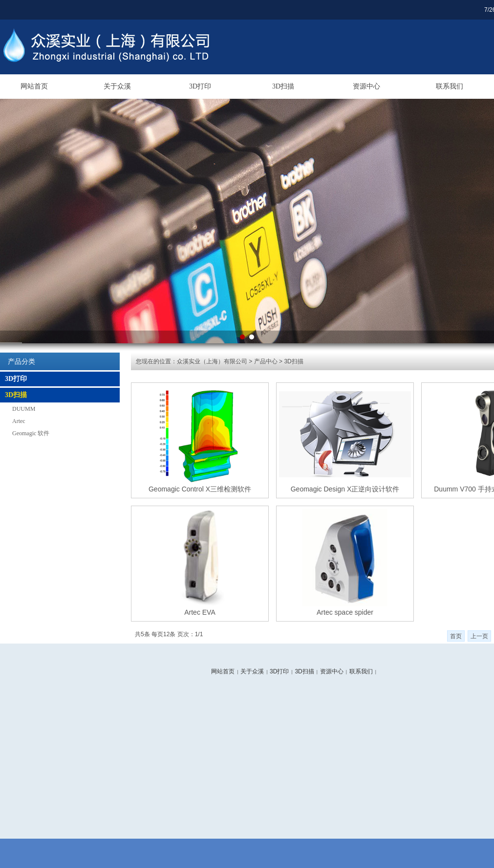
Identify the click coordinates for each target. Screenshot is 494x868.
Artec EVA (200, 612)
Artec (19, 421)
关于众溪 (117, 86)
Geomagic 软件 (31, 433)
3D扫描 (283, 86)
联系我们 (450, 86)
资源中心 (366, 86)
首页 (456, 636)
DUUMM (24, 409)
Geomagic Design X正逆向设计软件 (345, 489)
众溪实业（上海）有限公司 (212, 361)
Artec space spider (345, 612)
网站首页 (34, 86)
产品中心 (266, 361)
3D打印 (200, 86)
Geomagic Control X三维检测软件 (200, 489)
